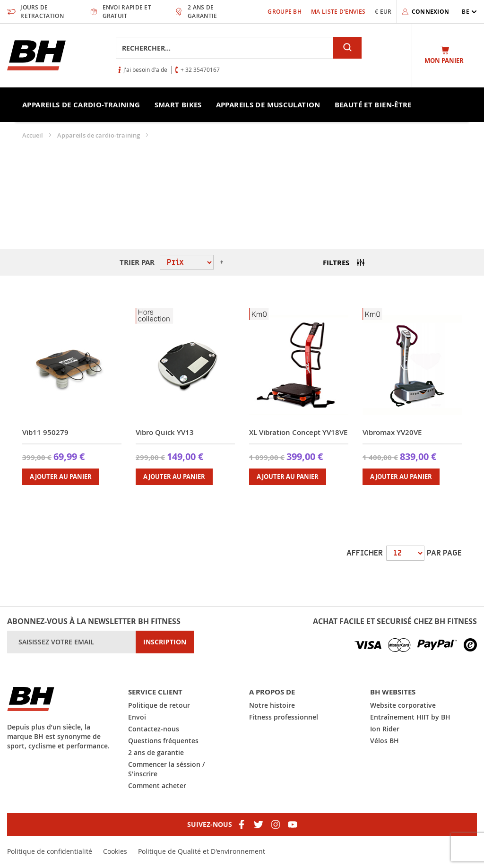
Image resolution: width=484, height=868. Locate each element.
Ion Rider (385, 729)
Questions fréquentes (163, 741)
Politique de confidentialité (50, 851)
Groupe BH (285, 12)
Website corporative (403, 705)
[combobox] (225, 48)
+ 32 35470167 (200, 69)
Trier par (137, 262)
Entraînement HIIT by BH (410, 717)
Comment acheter (157, 786)
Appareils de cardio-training (99, 135)
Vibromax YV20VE (392, 432)
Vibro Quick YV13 (165, 432)
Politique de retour (159, 705)
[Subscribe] (165, 642)
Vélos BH (385, 741)
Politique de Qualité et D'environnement (202, 851)
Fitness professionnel (284, 717)
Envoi (137, 717)
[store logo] (36, 55)
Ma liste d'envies (338, 12)
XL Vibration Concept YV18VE (298, 432)
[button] (469, 12)
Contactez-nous (154, 729)
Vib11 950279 (45, 432)
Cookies (115, 851)
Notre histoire (272, 705)
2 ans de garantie (156, 752)
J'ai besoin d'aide (145, 69)
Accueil (33, 135)
